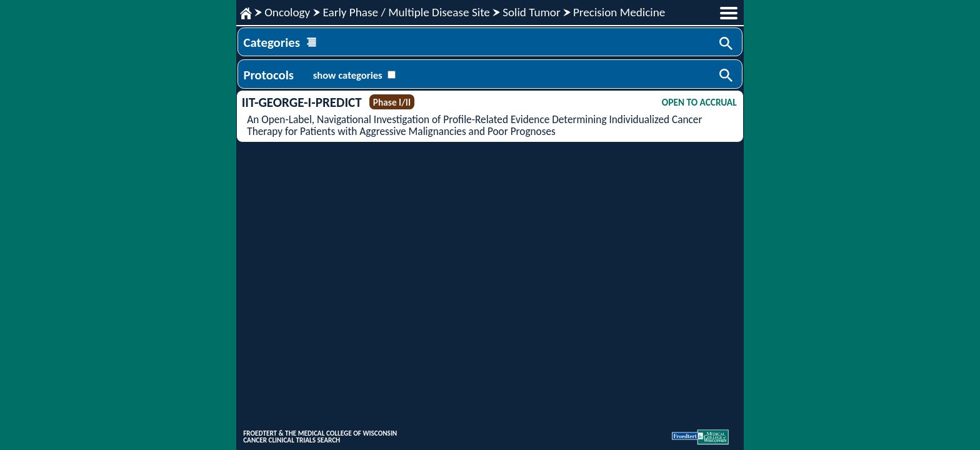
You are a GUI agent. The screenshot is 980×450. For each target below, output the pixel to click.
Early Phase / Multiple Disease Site (406, 12)
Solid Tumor (532, 12)
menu (729, 13)
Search (727, 44)
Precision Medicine (619, 12)
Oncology (287, 12)
